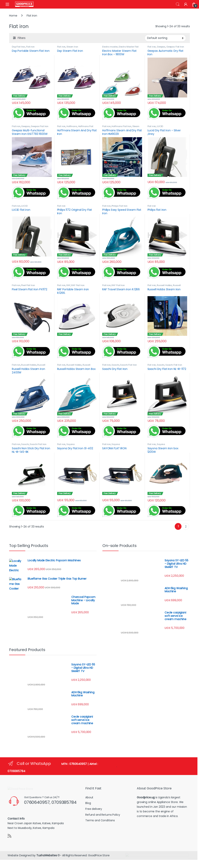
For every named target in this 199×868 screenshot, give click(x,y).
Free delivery (94, 809)
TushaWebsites (47, 859)
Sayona (71, 444)
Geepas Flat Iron (175, 47)
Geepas (161, 47)
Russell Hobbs (164, 285)
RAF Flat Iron (78, 285)
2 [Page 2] (186, 527)
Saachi (115, 365)
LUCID (160, 126)
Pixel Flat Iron (28, 285)
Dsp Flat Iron (18, 47)
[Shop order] (165, 38)
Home (13, 16)
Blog (88, 803)
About (89, 797)
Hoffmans (72, 126)
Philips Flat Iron (120, 206)
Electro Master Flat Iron (120, 48)
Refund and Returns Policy (103, 815)
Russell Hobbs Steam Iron (164, 286)
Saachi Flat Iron (128, 365)
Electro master (110, 47)
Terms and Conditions (100, 820)
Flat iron (30, 47)
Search (178, 4)
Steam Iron (72, 47)
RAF (69, 285)
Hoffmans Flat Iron (121, 126)
